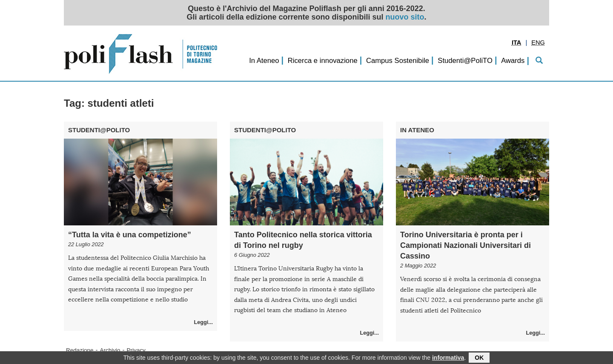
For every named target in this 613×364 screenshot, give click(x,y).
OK (479, 358)
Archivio (110, 350)
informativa (448, 358)
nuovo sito (405, 17)
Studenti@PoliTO (465, 61)
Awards (513, 61)
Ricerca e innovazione (323, 61)
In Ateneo (264, 61)
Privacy (136, 350)
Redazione (80, 350)
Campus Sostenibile (398, 61)
